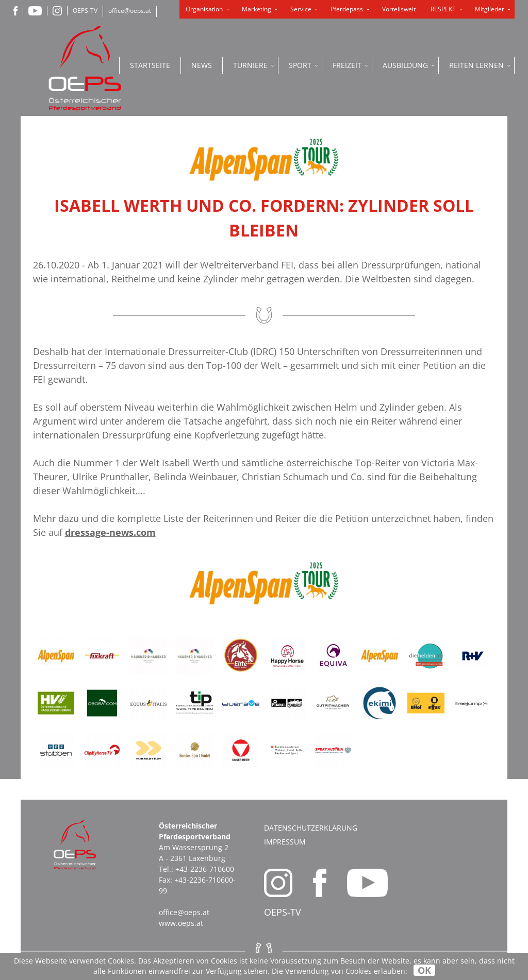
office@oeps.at (130, 11)
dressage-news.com (110, 532)
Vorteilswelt (399, 9)
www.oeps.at (181, 923)
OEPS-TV (85, 11)
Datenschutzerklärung (311, 828)
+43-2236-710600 (205, 869)
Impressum (285, 842)
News (202, 65)
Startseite (150, 65)
